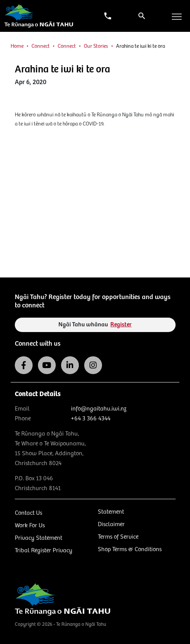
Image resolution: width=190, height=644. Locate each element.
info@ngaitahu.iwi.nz (99, 409)
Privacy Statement (38, 538)
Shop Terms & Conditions (130, 549)
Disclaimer (111, 524)
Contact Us (28, 513)
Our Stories (96, 46)
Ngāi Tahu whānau (95, 325)
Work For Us (30, 526)
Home (17, 46)
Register (121, 325)
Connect (41, 46)
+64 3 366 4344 (91, 419)
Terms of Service (118, 537)
